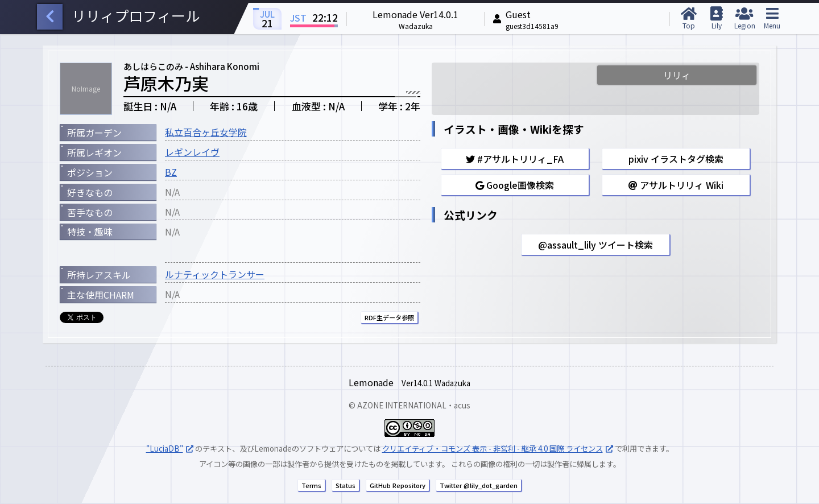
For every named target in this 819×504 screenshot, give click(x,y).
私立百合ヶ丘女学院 (206, 132)
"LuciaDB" (165, 449)
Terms (311, 485)
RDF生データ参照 (389, 317)
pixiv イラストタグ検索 (676, 159)
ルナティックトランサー (215, 274)
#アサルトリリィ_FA (515, 159)
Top (688, 18)
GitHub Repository (398, 485)
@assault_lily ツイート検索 (595, 245)
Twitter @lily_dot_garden (479, 485)
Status (346, 485)
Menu (772, 18)
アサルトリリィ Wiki (676, 185)
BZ (171, 172)
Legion (744, 18)
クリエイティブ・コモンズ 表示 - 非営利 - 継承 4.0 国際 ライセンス (493, 449)
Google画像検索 (515, 185)
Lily (716, 18)
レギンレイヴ (192, 152)
